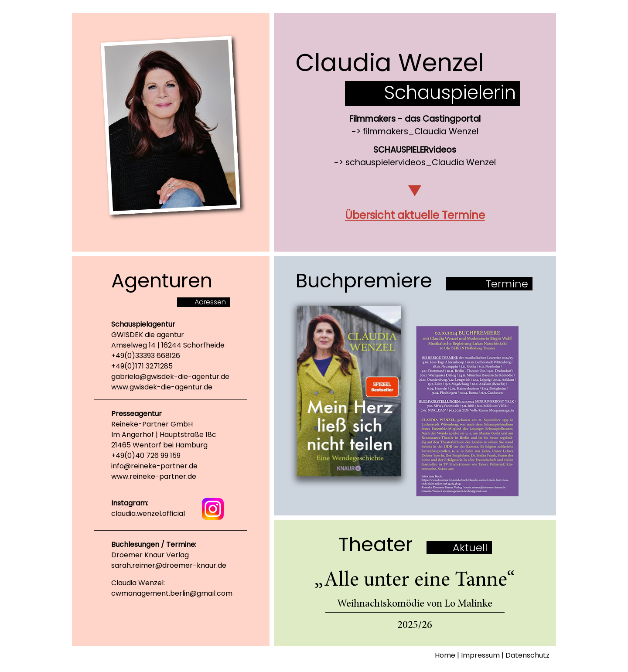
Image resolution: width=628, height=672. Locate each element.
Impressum (480, 655)
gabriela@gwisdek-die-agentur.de (170, 377)
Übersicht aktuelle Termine (415, 215)
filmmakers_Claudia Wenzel (421, 131)
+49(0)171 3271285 (142, 366)
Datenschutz (527, 655)
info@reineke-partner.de (154, 466)
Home (445, 655)
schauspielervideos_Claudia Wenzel (421, 162)
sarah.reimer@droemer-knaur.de (169, 565)
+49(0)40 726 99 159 (146, 455)
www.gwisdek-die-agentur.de (162, 387)
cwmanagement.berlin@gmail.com (172, 593)
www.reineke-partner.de (154, 476)
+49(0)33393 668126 (146, 356)
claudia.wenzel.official (148, 513)
